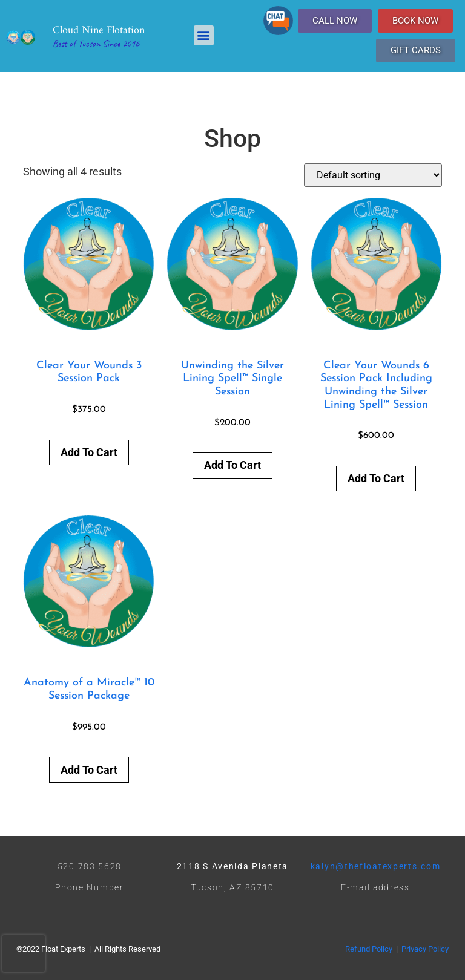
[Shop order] (373, 175)
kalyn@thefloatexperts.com (376, 866)
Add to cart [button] (89, 452)
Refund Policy (369, 949)
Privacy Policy (425, 949)
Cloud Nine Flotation (99, 31)
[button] (204, 35)
